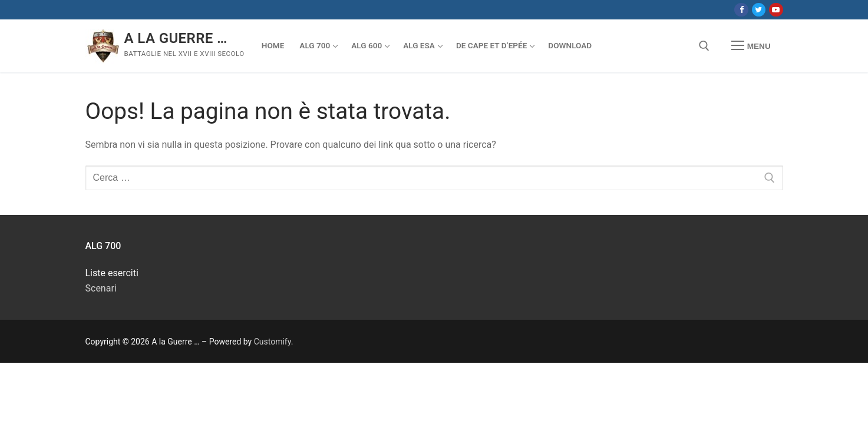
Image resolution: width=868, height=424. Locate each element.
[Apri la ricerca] (704, 46)
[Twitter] (759, 10)
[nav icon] (751, 46)
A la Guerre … (176, 38)
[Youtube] (776, 10)
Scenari (101, 288)
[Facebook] (741, 10)
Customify (273, 342)
